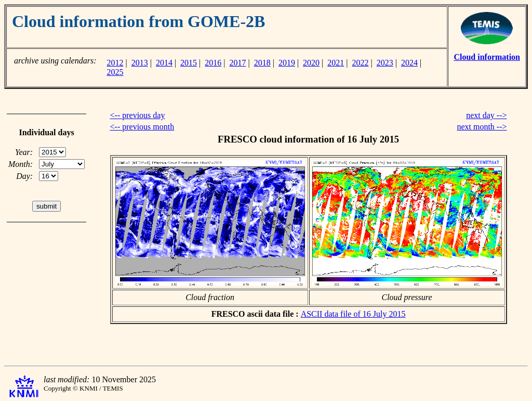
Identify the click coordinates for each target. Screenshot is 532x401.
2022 (361, 63)
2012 (115, 63)
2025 (115, 72)
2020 (311, 63)
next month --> (482, 127)
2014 (164, 63)
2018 (262, 63)
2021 (336, 63)
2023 (385, 63)
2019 (287, 63)
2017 (238, 63)
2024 (409, 63)
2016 (213, 63)
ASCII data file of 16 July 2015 (353, 314)
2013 (140, 63)
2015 (189, 63)
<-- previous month (142, 127)
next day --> (486, 115)
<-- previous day (138, 115)
